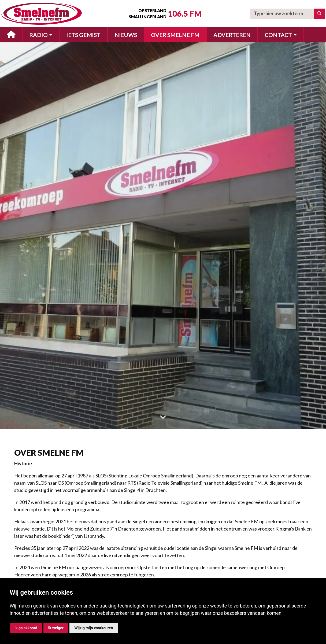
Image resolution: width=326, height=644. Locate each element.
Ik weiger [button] (56, 628)
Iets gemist (83, 35)
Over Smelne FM (175, 35)
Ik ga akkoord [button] (26, 628)
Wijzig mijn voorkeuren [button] (94, 628)
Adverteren (232, 35)
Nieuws (126, 35)
